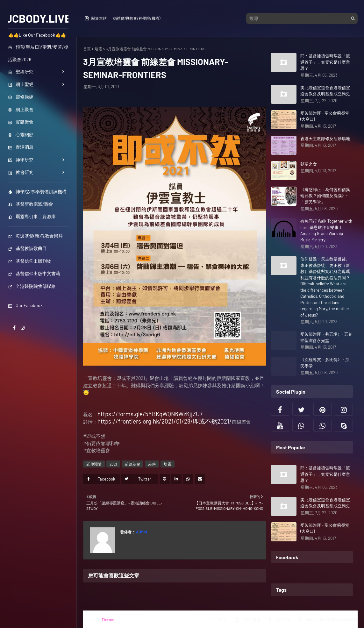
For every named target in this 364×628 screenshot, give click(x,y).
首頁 (87, 49)
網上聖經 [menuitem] (21, 84)
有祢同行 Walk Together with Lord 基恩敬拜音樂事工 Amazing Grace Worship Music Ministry (326, 230)
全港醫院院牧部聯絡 (32, 286)
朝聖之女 (309, 164)
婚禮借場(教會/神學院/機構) (137, 18)
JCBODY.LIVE (38, 18)
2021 (113, 464)
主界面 (217, 619)
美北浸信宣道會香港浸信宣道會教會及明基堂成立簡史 (325, 91)
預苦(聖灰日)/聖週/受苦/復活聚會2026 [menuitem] (38, 53)
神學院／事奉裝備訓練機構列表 (327, 619)
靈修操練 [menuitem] (21, 97)
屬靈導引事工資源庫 (32, 216)
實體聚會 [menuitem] (21, 122)
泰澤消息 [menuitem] (21, 147)
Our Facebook (25, 305)
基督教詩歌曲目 (27, 248)
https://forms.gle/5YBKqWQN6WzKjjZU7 (150, 414)
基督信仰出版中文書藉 (34, 273)
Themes (108, 619)
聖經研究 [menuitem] (21, 71)
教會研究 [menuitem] (21, 172)
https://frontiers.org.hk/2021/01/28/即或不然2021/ (165, 421)
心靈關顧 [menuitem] (21, 135)
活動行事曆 (247, 619)
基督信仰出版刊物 (30, 261)
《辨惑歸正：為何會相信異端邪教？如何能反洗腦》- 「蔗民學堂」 (325, 196)
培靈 (98, 49)
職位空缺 (280, 619)
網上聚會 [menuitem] (21, 109)
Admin (141, 532)
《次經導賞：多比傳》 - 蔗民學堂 (325, 363)
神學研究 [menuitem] (21, 160)
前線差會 (132, 464)
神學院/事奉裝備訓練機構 (37, 192)
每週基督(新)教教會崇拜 (35, 236)
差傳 (152, 464)
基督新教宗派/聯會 (31, 204)
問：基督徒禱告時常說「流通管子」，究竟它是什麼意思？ (325, 62)
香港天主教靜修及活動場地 (325, 139)
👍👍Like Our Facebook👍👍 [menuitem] (37, 35)
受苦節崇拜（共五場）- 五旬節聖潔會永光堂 (326, 337)
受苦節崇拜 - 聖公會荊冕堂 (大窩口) (325, 116)
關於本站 (96, 18)
